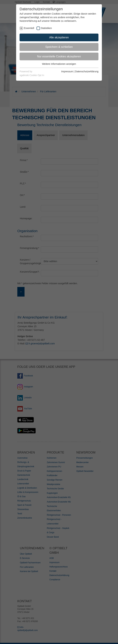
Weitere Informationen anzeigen (59, 64)
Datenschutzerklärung (87, 71)
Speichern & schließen (59, 47)
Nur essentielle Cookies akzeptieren (59, 56)
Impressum (67, 71)
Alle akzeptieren (59, 37)
